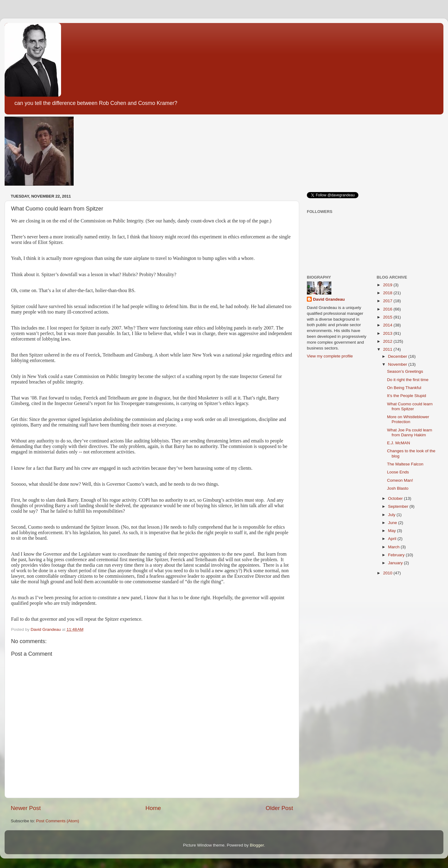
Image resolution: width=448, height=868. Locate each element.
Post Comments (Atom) (58, 821)
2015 (388, 317)
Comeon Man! (400, 480)
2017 (388, 301)
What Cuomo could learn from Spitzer (410, 406)
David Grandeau (329, 299)
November (398, 364)
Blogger (257, 845)
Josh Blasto (398, 488)
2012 (388, 341)
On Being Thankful (404, 388)
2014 (388, 325)
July (392, 515)
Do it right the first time (408, 380)
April (393, 539)
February (397, 555)
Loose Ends (398, 472)
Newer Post (26, 808)
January (396, 563)
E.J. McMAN (398, 443)
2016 (388, 309)
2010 (388, 573)
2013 (388, 333)
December (398, 356)
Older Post (279, 808)
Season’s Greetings (405, 371)
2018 (388, 293)
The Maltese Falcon (405, 464)
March (394, 547)
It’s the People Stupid (406, 396)
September (399, 506)
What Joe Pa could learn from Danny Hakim (409, 432)
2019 (388, 285)
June (393, 523)
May (393, 531)
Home (153, 808)
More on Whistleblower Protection (408, 419)
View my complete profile (330, 356)
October (396, 498)
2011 (388, 349)
